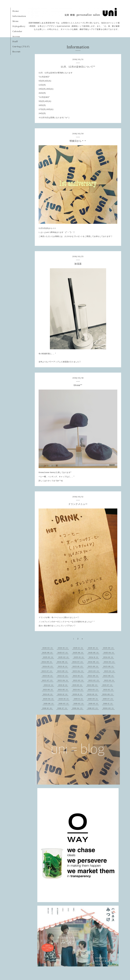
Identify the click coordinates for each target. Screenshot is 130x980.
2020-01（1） (64, 699)
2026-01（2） (63, 648)
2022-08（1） (109, 676)
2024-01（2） (48, 666)
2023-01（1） (48, 676)
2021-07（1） (108, 685)
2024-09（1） (47, 662)
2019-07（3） (108, 699)
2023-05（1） (63, 671)
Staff (15, 41)
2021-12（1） (49, 685)
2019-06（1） (49, 703)
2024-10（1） (109, 657)
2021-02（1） (109, 690)
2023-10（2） (78, 666)
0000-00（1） (109, 708)
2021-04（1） (78, 690)
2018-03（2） (93, 708)
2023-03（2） (94, 671)
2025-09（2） (109, 648)
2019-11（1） (79, 699)
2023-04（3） (78, 671)
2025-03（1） (48, 657)
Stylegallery (19, 26)
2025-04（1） (109, 653)
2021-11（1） (63, 685)
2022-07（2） (48, 680)
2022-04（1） (63, 680)
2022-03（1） (79, 680)
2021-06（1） (48, 690)
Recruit (16, 52)
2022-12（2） (63, 676)
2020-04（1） (49, 699)
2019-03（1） (64, 703)
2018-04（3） (78, 708)
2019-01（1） (94, 703)
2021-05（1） (63, 690)
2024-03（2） (109, 662)
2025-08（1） (48, 653)
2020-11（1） (78, 694)
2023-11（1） (63, 666)
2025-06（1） (78, 653)
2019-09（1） (93, 699)
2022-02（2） (94, 680)
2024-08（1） (63, 662)
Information (19, 16)
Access (16, 36)
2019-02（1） (79, 703)
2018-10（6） (48, 708)
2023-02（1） (110, 671)
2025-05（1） (94, 653)
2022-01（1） (109, 680)
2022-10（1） (78, 676)
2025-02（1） (64, 657)
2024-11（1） (94, 657)
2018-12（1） (108, 703)
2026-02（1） (48, 648)
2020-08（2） (108, 694)
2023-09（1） (93, 666)
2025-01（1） (79, 657)
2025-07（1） (63, 653)
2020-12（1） (63, 694)
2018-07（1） (63, 708)
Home (16, 11)
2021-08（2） (93, 685)
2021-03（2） (93, 690)
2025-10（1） (93, 648)
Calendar (17, 31)
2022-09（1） (93, 676)
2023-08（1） (109, 666)
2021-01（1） (48, 694)
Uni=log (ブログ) (21, 46)
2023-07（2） (47, 671)
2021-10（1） (78, 685)
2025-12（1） (78, 648)
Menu (15, 21)
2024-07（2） (78, 662)
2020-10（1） (93, 694)
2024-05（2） (94, 662)
